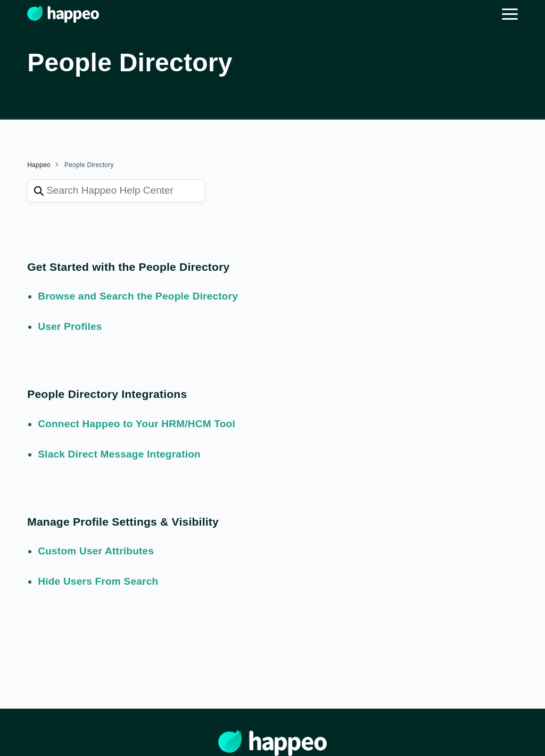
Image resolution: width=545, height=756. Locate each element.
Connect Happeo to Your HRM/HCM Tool (137, 424)
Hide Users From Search (98, 581)
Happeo (39, 165)
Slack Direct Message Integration (119, 454)
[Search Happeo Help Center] (116, 191)
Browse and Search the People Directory (138, 296)
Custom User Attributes (96, 551)
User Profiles (70, 326)
